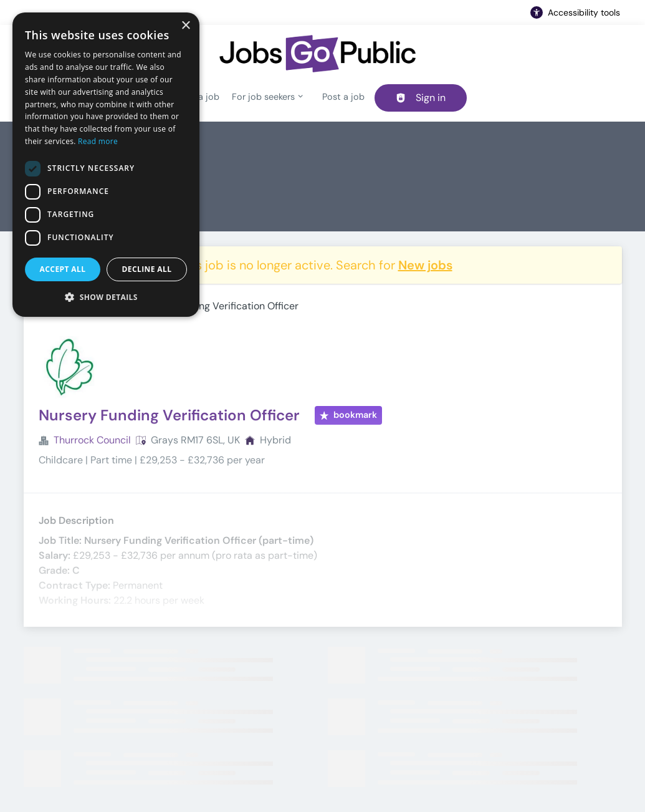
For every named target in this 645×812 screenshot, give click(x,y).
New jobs (425, 265)
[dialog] (106, 165)
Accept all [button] (63, 269)
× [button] (185, 26)
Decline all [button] (147, 269)
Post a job (343, 97)
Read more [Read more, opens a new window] (98, 141)
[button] (106, 297)
